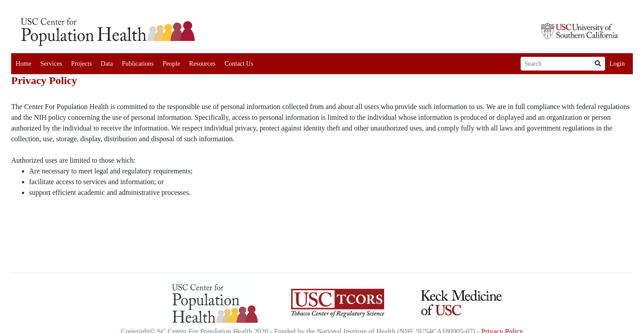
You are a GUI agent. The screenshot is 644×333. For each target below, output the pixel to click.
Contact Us (239, 63)
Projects (81, 63)
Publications (138, 63)
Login (617, 63)
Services (51, 63)
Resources (202, 63)
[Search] (556, 64)
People (172, 63)
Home (23, 63)
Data (107, 63)
